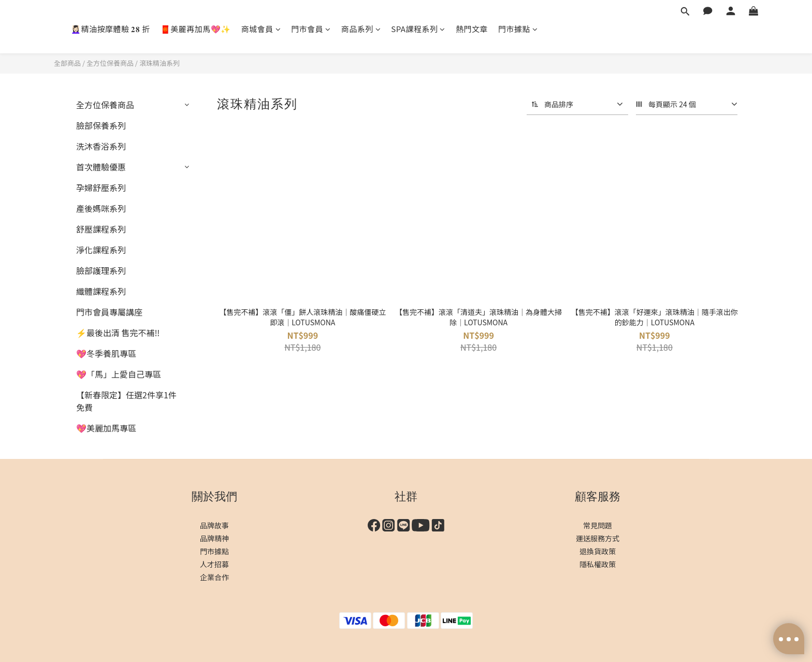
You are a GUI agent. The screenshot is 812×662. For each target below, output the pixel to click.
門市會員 (311, 29)
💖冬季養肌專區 (106, 353)
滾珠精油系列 (160, 63)
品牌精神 (214, 538)
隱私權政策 (598, 564)
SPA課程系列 (418, 29)
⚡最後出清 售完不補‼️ (118, 333)
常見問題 (598, 525)
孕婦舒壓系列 (101, 188)
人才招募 (214, 564)
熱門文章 (472, 29)
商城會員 (261, 29)
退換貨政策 (598, 551)
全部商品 (67, 63)
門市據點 (518, 29)
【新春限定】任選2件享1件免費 (126, 401)
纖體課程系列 (101, 291)
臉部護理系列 (101, 270)
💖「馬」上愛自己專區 (119, 374)
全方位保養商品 (110, 63)
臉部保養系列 (101, 125)
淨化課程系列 (101, 250)
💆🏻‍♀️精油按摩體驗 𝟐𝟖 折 (111, 29)
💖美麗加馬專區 (106, 428)
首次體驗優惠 (101, 167)
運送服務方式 (598, 538)
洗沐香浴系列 (101, 146)
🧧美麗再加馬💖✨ (196, 29)
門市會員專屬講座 (109, 312)
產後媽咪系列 (101, 208)
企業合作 (214, 577)
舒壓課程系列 (101, 229)
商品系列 (361, 29)
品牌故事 (214, 525)
